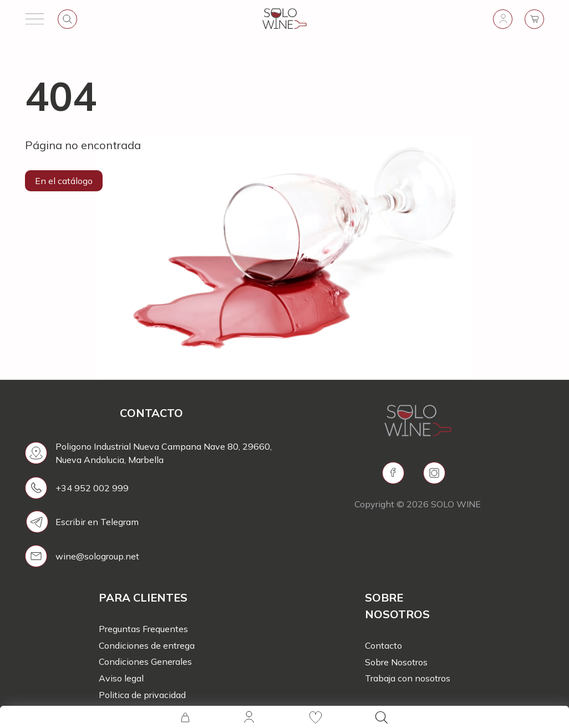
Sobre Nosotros (396, 662)
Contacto (383, 645)
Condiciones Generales (145, 661)
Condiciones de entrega (147, 645)
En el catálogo (64, 181)
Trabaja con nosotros (408, 678)
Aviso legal (121, 678)
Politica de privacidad (142, 695)
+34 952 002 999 (92, 488)
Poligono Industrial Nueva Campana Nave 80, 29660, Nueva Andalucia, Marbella (164, 453)
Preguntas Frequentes (143, 629)
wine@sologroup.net (97, 556)
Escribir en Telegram (97, 522)
